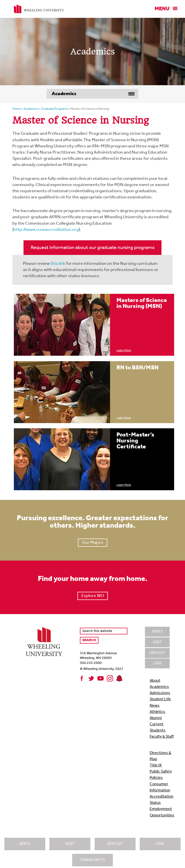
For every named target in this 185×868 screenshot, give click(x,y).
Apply (25, 844)
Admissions (160, 693)
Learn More (124, 351)
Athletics (157, 712)
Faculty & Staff (162, 737)
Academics (159, 687)
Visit (70, 844)
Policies (156, 778)
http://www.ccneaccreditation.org (46, 230)
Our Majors (93, 543)
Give (160, 844)
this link (58, 264)
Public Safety (161, 772)
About (155, 681)
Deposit (115, 844)
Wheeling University (39, 9)
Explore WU (93, 596)
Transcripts (92, 860)
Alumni (156, 718)
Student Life (160, 699)
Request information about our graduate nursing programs (92, 248)
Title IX (156, 765)
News (155, 706)
